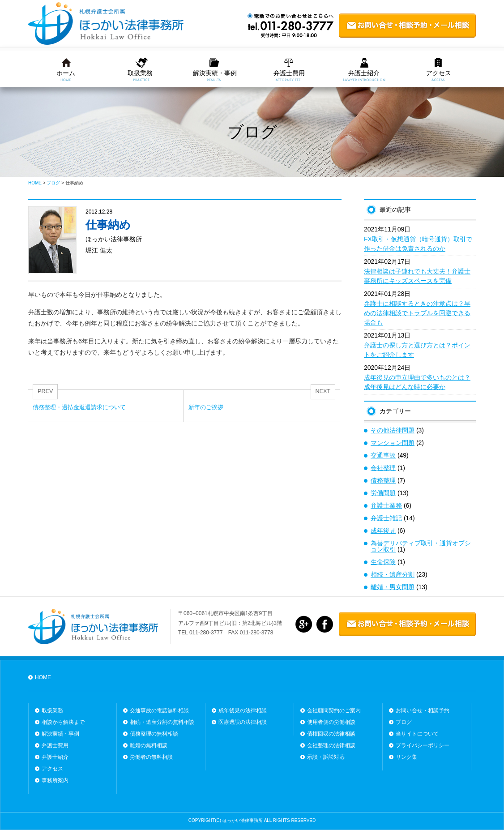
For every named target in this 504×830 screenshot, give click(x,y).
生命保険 (383, 562)
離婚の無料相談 (149, 745)
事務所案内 (55, 780)
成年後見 (383, 531)
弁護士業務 (386, 505)
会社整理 (383, 468)
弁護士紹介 (364, 73)
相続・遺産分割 (393, 574)
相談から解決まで (63, 722)
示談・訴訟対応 (326, 757)
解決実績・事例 (215, 73)
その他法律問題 (393, 430)
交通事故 (383, 455)
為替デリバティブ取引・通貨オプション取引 (421, 546)
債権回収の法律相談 (331, 734)
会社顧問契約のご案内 (334, 710)
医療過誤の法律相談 (243, 722)
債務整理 (383, 480)
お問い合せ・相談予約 (423, 710)
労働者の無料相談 (151, 757)
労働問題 (383, 493)
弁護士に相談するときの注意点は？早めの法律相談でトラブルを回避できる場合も (417, 313)
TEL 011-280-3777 (201, 633)
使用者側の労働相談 (331, 722)
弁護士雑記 (386, 518)
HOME (43, 677)
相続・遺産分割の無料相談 (162, 722)
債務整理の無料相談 (154, 734)
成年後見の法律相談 (243, 710)
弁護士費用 (289, 73)
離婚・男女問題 (393, 587)
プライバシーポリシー (423, 745)
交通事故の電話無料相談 (159, 710)
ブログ (404, 722)
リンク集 (406, 757)
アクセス (439, 73)
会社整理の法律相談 (331, 745)
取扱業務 (140, 73)
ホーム (66, 73)
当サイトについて (417, 734)
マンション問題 (393, 443)
